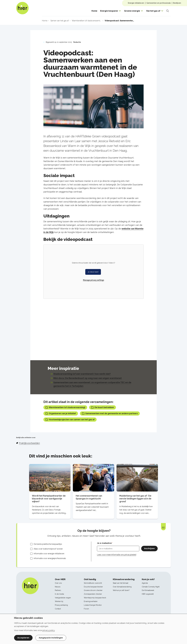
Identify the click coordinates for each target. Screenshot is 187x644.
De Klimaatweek (148, 590)
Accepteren (23, 638)
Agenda (145, 583)
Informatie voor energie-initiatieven (49, 554)
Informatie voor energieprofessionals (50, 558)
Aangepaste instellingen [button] (51, 638)
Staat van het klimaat (121, 583)
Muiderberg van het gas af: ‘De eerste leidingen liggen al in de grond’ (135, 499)
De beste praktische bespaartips (48, 544)
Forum (86, 609)
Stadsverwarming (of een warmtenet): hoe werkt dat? (82, 374)
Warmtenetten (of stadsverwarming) (65, 407)
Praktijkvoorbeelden (29, 443)
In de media (59, 594)
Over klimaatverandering (122, 587)
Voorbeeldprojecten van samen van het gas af (70, 420)
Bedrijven (177, 3)
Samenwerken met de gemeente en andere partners (110, 413)
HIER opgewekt (148, 594)
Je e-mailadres (104, 543)
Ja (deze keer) (93, 272)
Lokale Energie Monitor (93, 605)
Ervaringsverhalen (91, 601)
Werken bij (59, 601)
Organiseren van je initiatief (61, 413)
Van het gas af (153, 11)
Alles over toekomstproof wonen (48, 549)
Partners (58, 590)
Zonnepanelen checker (93, 594)
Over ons (58, 583)
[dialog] (93, 629)
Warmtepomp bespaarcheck (95, 598)
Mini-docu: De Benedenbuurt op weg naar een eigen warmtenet (88, 378)
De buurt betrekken (103, 407)
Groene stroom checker (93, 590)
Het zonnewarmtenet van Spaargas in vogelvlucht (89, 497)
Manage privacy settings (93, 280)
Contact (58, 609)
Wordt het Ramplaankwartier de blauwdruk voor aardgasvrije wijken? (49, 499)
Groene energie (132, 11)
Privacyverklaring (61, 605)
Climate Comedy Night (151, 587)
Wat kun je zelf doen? (121, 590)
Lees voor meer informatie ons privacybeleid (117, 555)
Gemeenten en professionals (159, 3)
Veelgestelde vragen (63, 598)
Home (94, 11)
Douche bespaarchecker (93, 587)
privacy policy (49, 630)
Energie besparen (109, 11)
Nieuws (58, 587)
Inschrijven (149, 548)
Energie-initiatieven (136, 3)
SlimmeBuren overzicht (93, 583)
